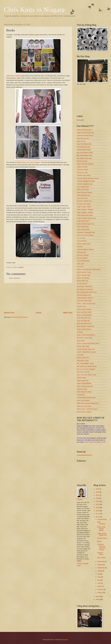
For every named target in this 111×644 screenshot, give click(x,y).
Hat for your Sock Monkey (85, 235)
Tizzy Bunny (81, 395)
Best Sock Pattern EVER (85, 153)
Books (99, 541)
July (99, 574)
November (101, 562)
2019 (98, 489)
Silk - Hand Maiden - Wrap (85, 363)
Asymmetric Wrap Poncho (85, 135)
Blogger (65, 640)
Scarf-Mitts (80, 355)
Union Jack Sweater (83, 400)
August (100, 571)
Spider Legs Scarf (83, 381)
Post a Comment (14, 278)
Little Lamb (80, 264)
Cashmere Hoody (82, 170)
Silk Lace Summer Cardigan (86, 369)
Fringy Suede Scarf (83, 221)
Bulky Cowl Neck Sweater (85, 164)
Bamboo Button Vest (83, 147)
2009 (98, 596)
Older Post (68, 313)
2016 (98, 498)
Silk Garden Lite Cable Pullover (87, 366)
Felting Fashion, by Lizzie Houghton (28, 162)
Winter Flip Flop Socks (84, 406)
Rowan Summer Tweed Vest (86, 349)
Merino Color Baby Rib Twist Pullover (89, 269)
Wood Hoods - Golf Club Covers (87, 409)
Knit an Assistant (82, 258)
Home (39, 313)
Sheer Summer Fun (83, 358)
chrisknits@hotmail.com (84, 455)
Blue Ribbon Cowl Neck (84, 158)
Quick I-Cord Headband (84, 315)
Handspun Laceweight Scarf (86, 232)
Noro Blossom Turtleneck (85, 289)
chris (81, 499)
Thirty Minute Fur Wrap (84, 392)
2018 (98, 492)
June (99, 577)
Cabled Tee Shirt (82, 167)
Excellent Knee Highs (84, 204)
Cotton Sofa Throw (83, 190)
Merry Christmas (101, 523)
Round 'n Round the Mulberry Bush (88, 343)
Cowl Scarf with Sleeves (85, 192)
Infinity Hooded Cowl (83, 244)
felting (79, 120)
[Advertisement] (38, 297)
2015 (98, 501)
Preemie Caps (81, 306)
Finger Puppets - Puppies (85, 212)
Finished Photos (100, 554)
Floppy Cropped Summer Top (86, 218)
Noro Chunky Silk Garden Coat (87, 292)
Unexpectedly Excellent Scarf (86, 398)
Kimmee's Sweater (83, 255)
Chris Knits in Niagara (34, 10)
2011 (98, 514)
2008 (98, 599)
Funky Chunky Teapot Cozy (86, 224)
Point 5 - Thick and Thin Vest (86, 304)
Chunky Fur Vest (82, 173)
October (100, 565)
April (99, 583)
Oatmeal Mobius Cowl (84, 295)
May (99, 580)
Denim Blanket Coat (83, 195)
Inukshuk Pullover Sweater (85, 249)
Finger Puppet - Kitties (84, 207)
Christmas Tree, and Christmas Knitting (101, 547)
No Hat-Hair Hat (82, 284)
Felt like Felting (102, 538)
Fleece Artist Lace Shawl (85, 215)
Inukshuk (80, 247)
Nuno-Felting (101, 558)
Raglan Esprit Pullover (84, 329)
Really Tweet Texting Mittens (86, 335)
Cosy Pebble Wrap (83, 187)
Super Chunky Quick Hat (85, 386)
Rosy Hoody (81, 341)
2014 (98, 504)
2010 (98, 517)
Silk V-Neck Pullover (83, 372)
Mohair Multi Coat (82, 281)
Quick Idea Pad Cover (84, 318)
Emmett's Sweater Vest (84, 201)
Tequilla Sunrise (82, 389)
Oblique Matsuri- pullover (85, 298)
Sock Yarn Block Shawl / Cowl (86, 375)
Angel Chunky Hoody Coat (85, 133)
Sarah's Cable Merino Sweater (87, 352)
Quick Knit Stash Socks (84, 324)
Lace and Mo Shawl (83, 261)
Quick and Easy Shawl (84, 312)
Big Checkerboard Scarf (84, 155)
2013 (98, 508)
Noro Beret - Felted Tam (84, 286)
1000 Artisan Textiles (13, 76)
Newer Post (9, 313)
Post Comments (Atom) (20, 317)
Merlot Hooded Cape (83, 275)
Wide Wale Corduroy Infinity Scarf (88, 403)
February (101, 589)
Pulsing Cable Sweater (84, 309)
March (100, 586)
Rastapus (80, 332)
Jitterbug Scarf (81, 252)
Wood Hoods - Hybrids (84, 412)
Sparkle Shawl (81, 378)
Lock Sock (80, 267)
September (101, 568)
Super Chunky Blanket (84, 383)
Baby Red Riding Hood (84, 144)
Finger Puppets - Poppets (85, 209)
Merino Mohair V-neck (84, 272)
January (100, 592)
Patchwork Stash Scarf (84, 301)
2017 (98, 495)
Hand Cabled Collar (83, 230)
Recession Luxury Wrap (84, 338)
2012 (98, 511)
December (101, 519)
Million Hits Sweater (83, 278)
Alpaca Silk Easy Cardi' (84, 130)
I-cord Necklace (82, 241)
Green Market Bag (83, 227)
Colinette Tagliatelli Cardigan (86, 181)
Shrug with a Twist (83, 361)
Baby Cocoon (81, 141)
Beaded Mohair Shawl (84, 150)
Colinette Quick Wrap (84, 175)
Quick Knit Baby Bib (83, 321)
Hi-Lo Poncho (81, 238)
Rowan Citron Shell (83, 346)
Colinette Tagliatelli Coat (85, 184)
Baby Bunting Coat (83, 138)
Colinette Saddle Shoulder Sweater (88, 178)
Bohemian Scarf (82, 161)
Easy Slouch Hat (82, 198)
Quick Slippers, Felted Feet (85, 326)
